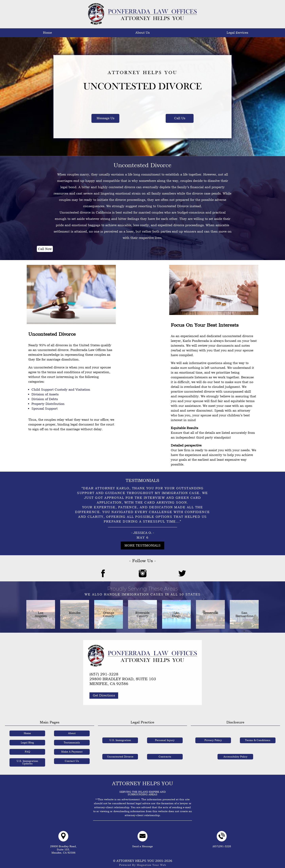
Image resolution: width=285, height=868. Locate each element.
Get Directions (104, 692)
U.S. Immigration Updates (111, 33)
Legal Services (79, 33)
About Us (47, 33)
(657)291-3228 (222, 838)
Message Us (105, 118)
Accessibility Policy (235, 753)
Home (16, 33)
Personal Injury (165, 737)
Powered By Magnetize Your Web (143, 861)
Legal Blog (27, 739)
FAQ (206, 33)
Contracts (165, 753)
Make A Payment (237, 33)
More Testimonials (142, 545)
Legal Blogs (142, 33)
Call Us (180, 118)
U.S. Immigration (120, 737)
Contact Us (269, 33)
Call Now (45, 249)
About (72, 729)
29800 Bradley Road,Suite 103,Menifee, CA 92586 (63, 846)
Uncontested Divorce (120, 753)
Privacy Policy (213, 737)
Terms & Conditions (258, 737)
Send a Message (142, 838)
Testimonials (174, 33)
